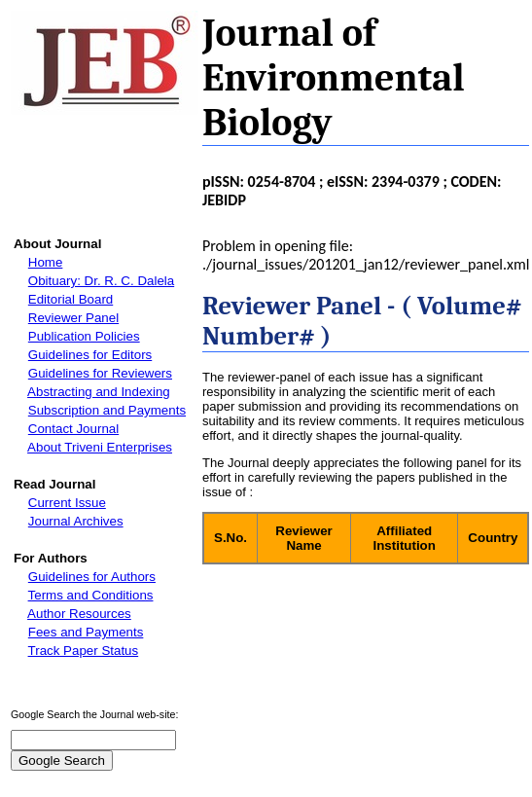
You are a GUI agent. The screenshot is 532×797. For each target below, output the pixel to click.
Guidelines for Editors (90, 355)
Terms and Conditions (91, 595)
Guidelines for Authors (92, 577)
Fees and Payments (86, 632)
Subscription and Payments (107, 410)
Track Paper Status (84, 651)
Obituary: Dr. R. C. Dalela (101, 281)
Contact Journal (73, 429)
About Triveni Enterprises (100, 447)
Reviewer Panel (73, 318)
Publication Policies (84, 336)
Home (46, 262)
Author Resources (79, 614)
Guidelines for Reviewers (100, 373)
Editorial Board (71, 299)
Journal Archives (76, 521)
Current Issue (67, 503)
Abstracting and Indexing (99, 392)
